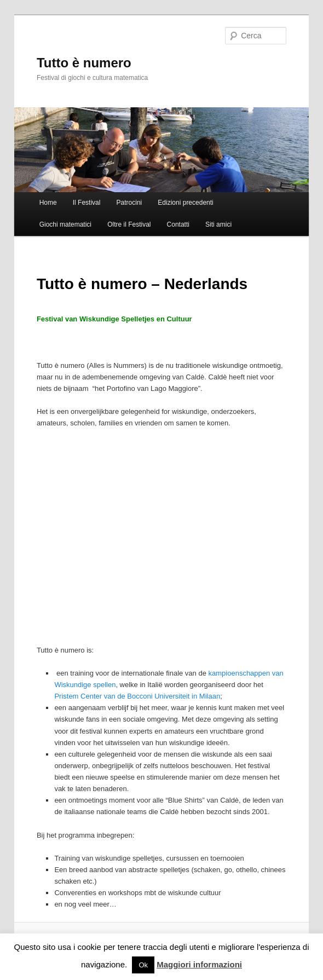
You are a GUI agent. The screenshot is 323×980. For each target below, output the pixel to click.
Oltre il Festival (129, 224)
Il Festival (87, 203)
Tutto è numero (84, 63)
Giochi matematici (65, 224)
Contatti (178, 224)
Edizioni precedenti (185, 203)
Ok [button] (143, 965)
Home (48, 203)
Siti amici (218, 224)
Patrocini (129, 203)
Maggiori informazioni (199, 964)
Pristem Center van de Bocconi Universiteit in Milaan (137, 696)
